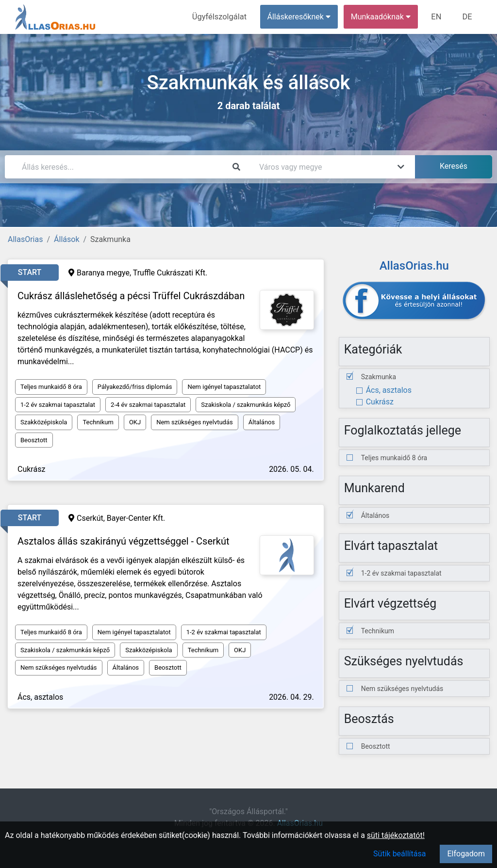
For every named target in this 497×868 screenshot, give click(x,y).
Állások (66, 239)
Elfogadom (466, 854)
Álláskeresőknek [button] (300, 17)
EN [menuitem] (438, 17)
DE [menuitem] (467, 17)
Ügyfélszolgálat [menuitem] (222, 17)
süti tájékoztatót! (396, 835)
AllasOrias (25, 239)
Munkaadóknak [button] (382, 17)
